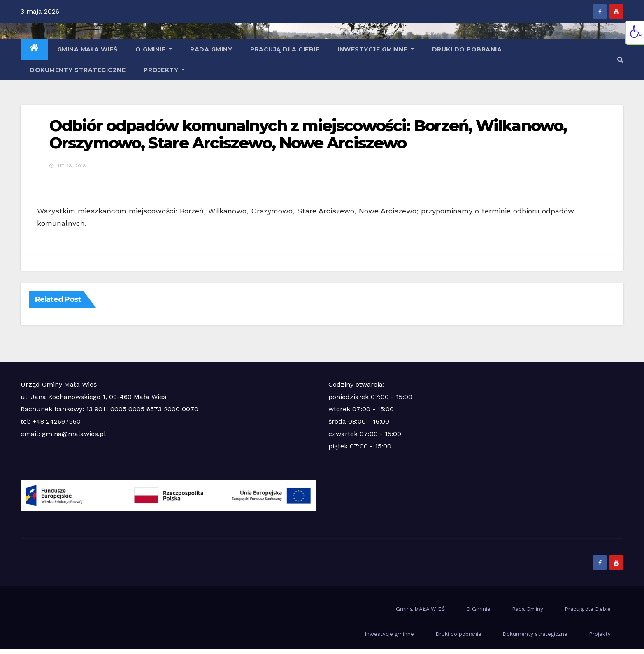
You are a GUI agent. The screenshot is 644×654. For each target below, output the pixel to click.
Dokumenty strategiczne (78, 70)
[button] (620, 59)
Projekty (164, 70)
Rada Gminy (211, 49)
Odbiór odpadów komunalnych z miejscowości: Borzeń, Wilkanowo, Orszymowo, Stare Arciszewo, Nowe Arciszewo (308, 134)
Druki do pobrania (467, 49)
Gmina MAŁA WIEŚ (87, 49)
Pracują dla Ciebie (285, 49)
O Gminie (154, 49)
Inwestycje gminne (376, 49)
